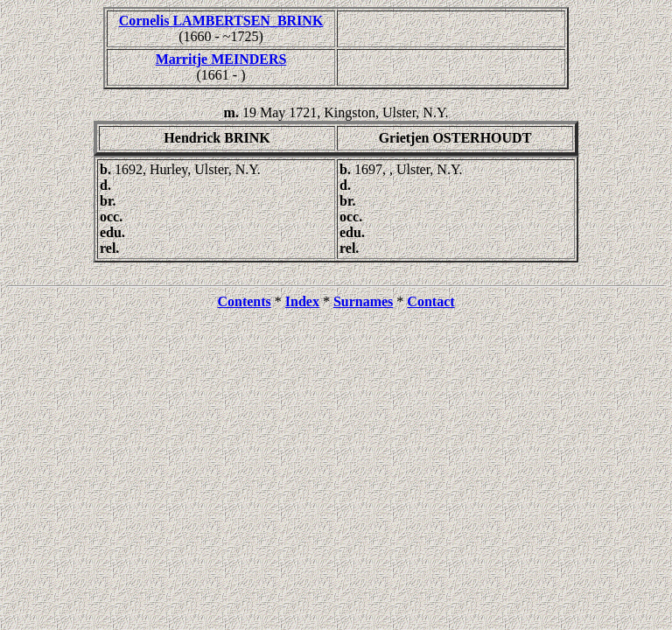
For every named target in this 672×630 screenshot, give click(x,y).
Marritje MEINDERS (221, 59)
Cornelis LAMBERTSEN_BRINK (221, 21)
